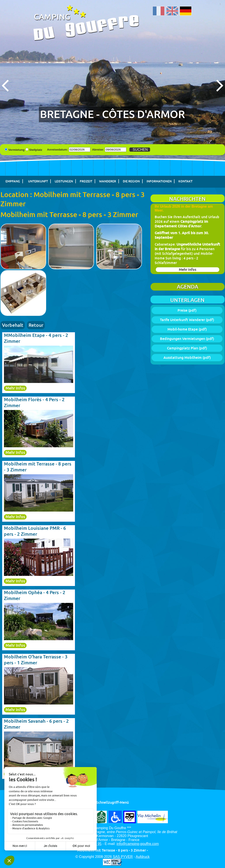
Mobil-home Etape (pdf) (187, 329)
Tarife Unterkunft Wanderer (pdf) (187, 320)
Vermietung (16, 150)
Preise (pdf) (187, 310)
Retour (36, 325)
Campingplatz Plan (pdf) (187, 348)
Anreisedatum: (57, 150)
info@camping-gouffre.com (138, 844)
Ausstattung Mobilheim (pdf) (187, 358)
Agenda (188, 287)
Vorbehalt (13, 325)
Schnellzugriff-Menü (112, 802)
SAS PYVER (123, 857)
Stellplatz (36, 150)
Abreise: (98, 150)
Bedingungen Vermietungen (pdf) (187, 339)
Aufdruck (143, 857)
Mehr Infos (188, 270)
